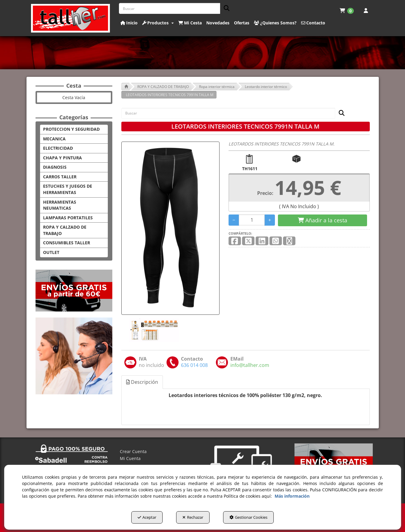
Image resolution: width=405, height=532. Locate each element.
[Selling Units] (252, 220)
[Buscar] (225, 9)
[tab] (142, 382)
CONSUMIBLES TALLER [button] (67, 243)
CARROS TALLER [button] (60, 177)
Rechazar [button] (193, 517)
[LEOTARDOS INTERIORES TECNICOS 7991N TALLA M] (170, 228)
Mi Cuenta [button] (130, 458)
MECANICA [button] (54, 139)
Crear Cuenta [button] (133, 451)
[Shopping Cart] (322, 221)
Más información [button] (292, 496)
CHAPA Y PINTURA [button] (62, 158)
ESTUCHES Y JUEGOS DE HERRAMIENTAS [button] (68, 189)
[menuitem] (347, 11)
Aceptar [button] (147, 517)
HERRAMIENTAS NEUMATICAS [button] (60, 205)
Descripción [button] (142, 382)
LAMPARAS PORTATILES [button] (68, 218)
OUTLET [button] (51, 252)
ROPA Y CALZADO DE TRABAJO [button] (65, 230)
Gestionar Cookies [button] (248, 517)
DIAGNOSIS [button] (55, 167)
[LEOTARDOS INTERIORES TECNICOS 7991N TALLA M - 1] (154, 330)
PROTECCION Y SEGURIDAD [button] (71, 129)
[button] (71, 18)
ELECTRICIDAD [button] (58, 148)
